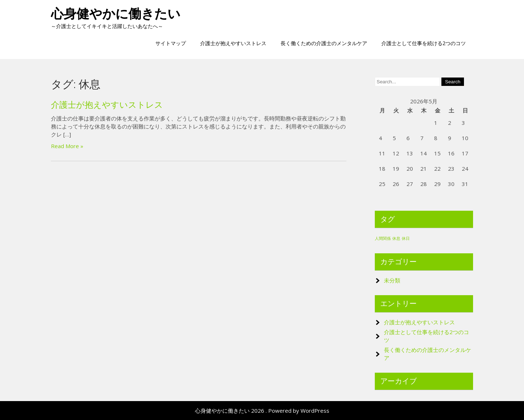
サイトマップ (171, 43)
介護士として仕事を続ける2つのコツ (424, 43)
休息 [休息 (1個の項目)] (396, 238)
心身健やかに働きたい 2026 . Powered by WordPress (262, 411)
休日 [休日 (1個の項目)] (406, 238)
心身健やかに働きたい (116, 14)
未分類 (392, 280)
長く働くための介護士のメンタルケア (324, 43)
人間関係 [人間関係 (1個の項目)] (383, 238)
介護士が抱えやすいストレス (233, 43)
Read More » (67, 146)
